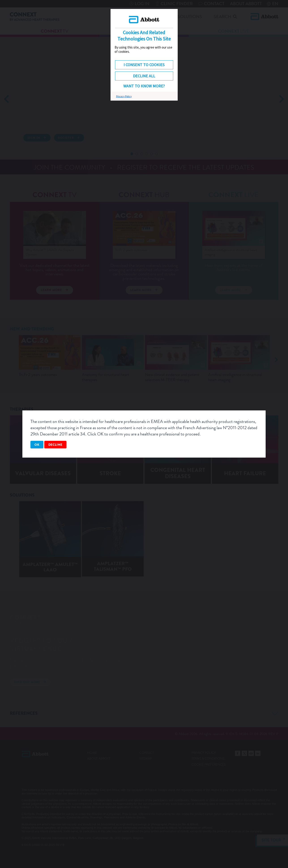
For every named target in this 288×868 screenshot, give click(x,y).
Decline (55, 445)
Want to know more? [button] (144, 86)
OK (37, 445)
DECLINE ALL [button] (144, 76)
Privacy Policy (124, 96)
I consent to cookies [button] (144, 65)
